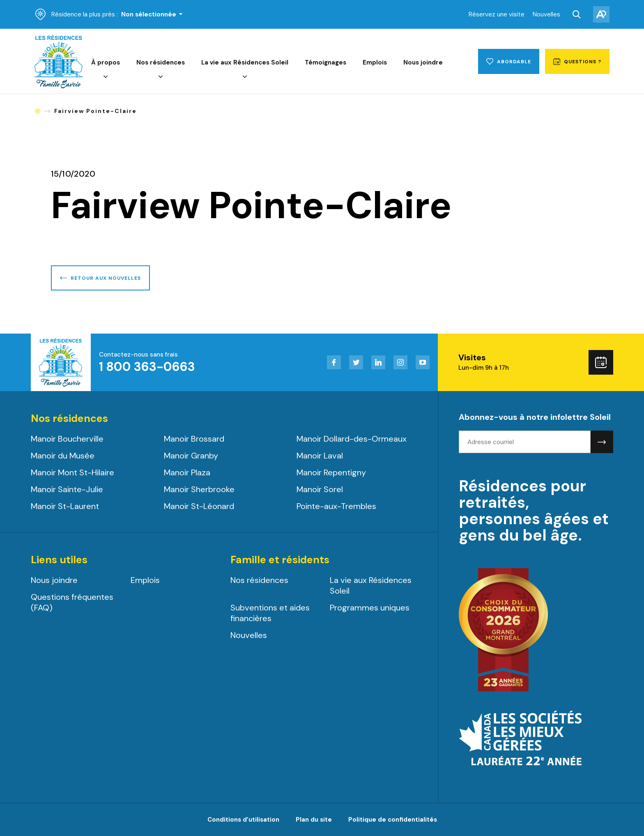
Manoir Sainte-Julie (67, 489)
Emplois (375, 63)
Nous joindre (423, 63)
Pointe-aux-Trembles (336, 506)
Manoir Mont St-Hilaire (72, 472)
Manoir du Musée (63, 456)
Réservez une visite (497, 14)
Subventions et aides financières (270, 613)
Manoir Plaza (187, 472)
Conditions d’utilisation (243, 820)
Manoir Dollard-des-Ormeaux (352, 439)
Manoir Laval (320, 456)
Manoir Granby (191, 456)
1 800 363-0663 (147, 367)
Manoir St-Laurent (65, 506)
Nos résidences (161, 63)
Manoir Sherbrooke (199, 489)
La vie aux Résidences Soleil (245, 63)
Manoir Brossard (194, 439)
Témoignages (325, 63)
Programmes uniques (370, 608)
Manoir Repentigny (331, 472)
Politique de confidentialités (393, 820)
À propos (106, 63)
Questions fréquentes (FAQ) (72, 602)
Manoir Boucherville (67, 439)
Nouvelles (546, 14)
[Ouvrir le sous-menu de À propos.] (106, 77)
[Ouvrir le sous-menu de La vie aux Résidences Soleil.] (245, 77)
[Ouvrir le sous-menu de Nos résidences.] (161, 77)
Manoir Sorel (320, 489)
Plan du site (314, 820)
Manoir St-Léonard (199, 506)
